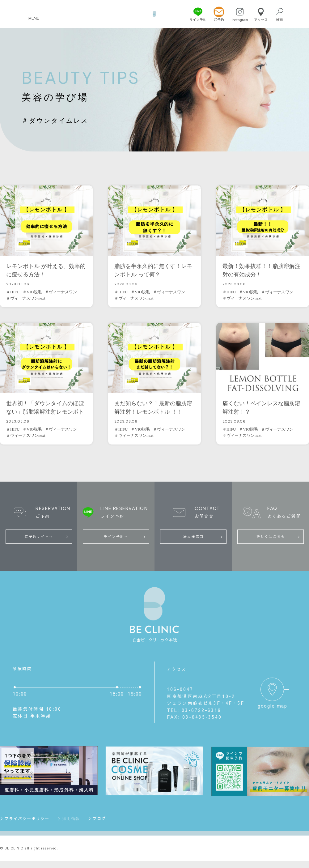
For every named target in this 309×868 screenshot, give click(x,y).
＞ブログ (97, 819)
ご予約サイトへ (39, 536)
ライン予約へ (116, 536)
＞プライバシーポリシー (25, 819)
